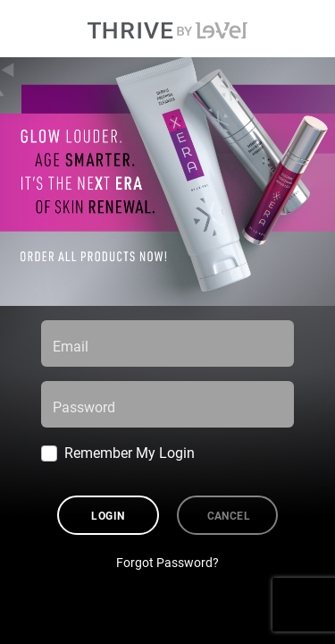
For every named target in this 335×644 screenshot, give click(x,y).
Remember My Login (130, 452)
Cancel (229, 515)
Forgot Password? (167, 562)
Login (108, 515)
